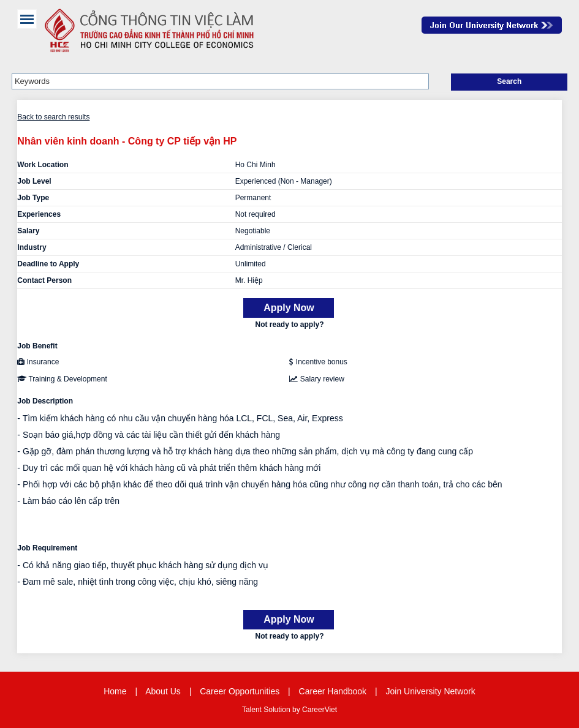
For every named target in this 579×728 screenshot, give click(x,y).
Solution (278, 710)
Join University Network (431, 691)
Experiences (39, 214)
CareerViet (320, 710)
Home (115, 691)
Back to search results (53, 117)
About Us (163, 691)
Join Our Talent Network (492, 25)
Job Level (34, 181)
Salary (28, 231)
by (297, 710)
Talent (253, 710)
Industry (32, 247)
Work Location (43, 165)
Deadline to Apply (48, 264)
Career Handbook (333, 691)
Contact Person (44, 280)
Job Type (33, 198)
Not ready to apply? (289, 325)
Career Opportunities (240, 691)
